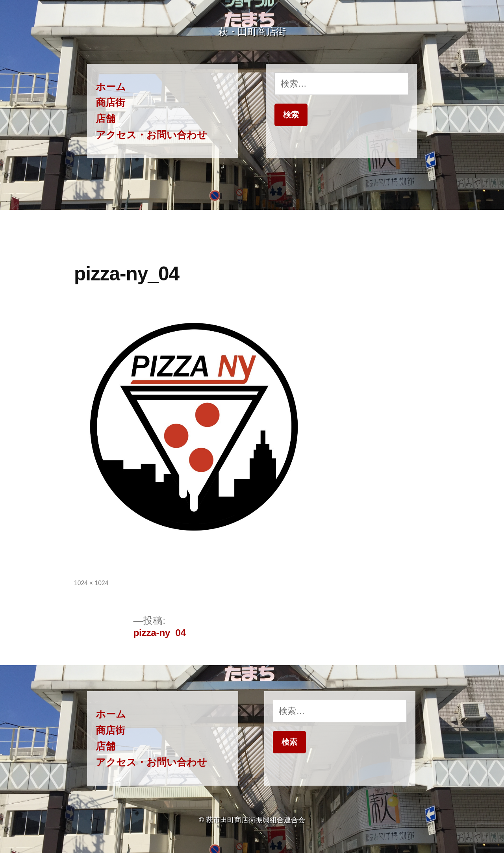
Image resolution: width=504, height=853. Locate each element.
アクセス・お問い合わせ (151, 135)
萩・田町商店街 (252, 32)
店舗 (106, 119)
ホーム (111, 87)
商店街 (110, 103)
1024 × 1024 (91, 583)
